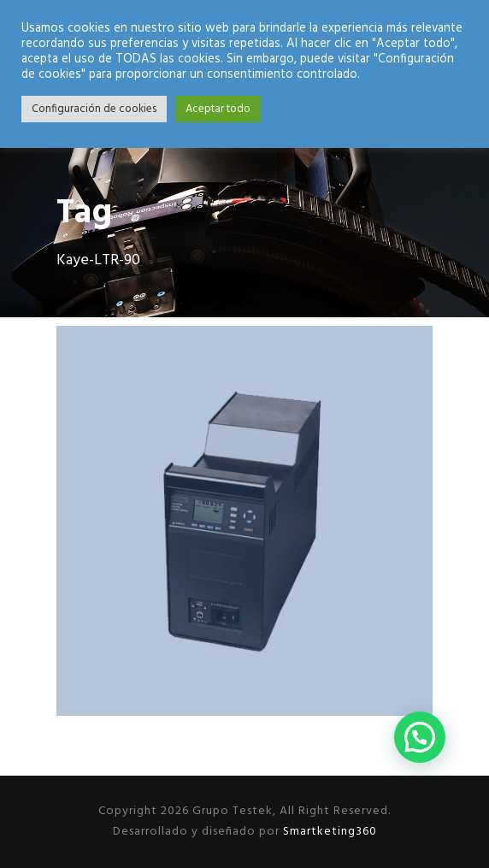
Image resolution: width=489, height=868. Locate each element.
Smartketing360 (328, 832)
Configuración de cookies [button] (94, 109)
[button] (420, 737)
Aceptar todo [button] (218, 109)
